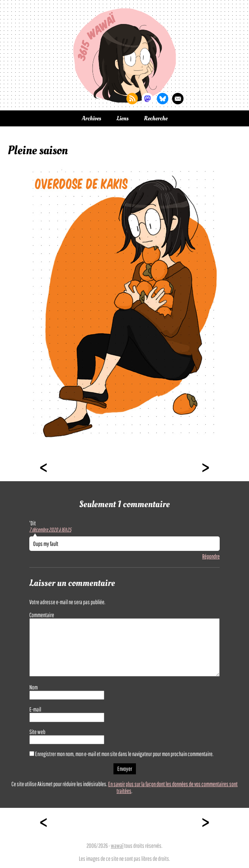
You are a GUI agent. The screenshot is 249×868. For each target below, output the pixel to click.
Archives (92, 118)
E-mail (35, 709)
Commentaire (42, 615)
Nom (34, 687)
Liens (123, 118)
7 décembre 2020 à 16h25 (50, 530)
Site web (37, 732)
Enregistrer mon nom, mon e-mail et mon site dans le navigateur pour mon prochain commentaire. (124, 754)
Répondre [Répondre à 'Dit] (211, 556)
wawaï (117, 846)
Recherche (156, 118)
